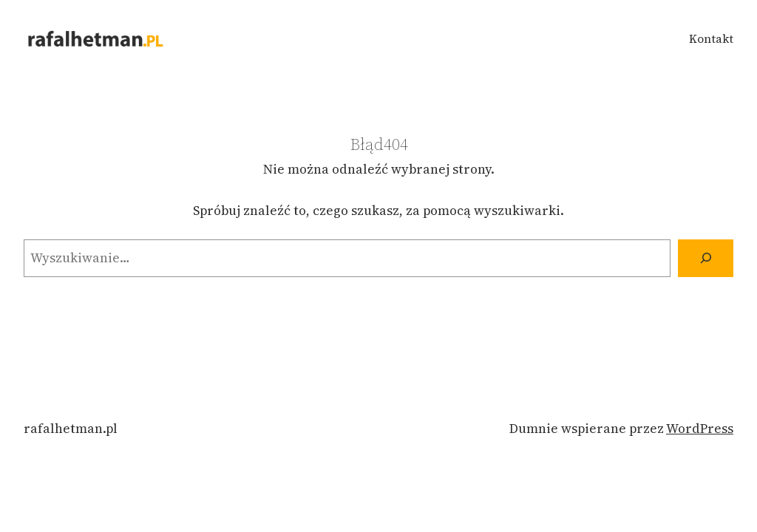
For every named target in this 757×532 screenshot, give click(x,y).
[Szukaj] (706, 258)
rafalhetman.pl (71, 429)
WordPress (700, 429)
